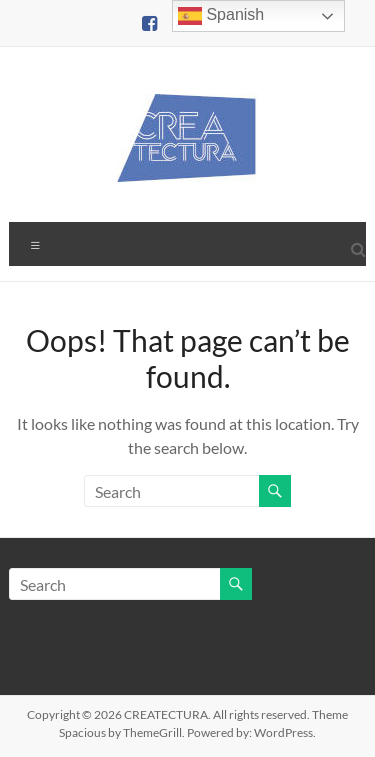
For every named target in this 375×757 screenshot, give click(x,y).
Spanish (221, 16)
